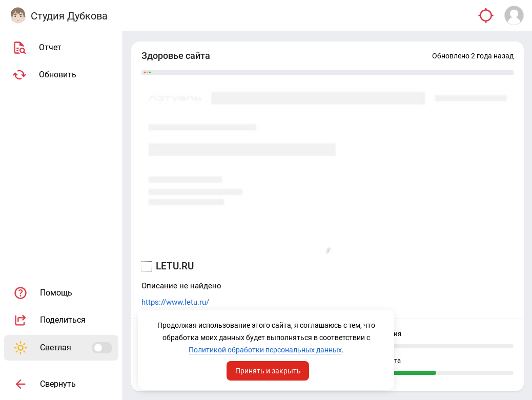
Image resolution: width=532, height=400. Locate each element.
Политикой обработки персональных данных (265, 350)
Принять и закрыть (268, 371)
